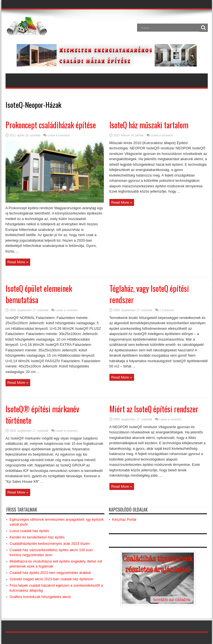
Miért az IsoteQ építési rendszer (154, 409)
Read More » (18, 262)
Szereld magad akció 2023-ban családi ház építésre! (52, 579)
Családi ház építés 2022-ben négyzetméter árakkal (50, 573)
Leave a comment (58, 135)
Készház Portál (124, 519)
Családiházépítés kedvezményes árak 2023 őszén (50, 544)
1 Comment (166, 310)
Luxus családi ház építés (29, 531)
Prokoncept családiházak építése (51, 125)
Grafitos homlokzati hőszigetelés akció (40, 597)
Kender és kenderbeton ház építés (37, 537)
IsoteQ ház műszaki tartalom (149, 125)
